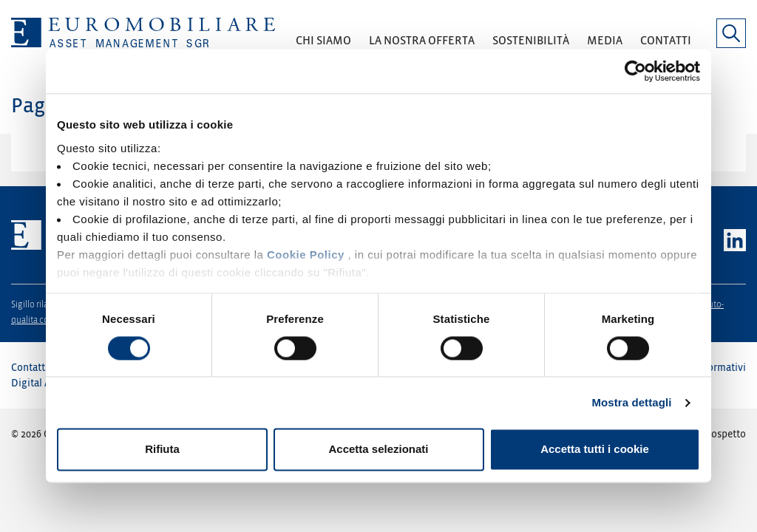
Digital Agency (44, 383)
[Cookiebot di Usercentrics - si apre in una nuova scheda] (635, 71)
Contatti (30, 368)
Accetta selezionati (378, 450)
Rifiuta (162, 450)
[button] (323, 46)
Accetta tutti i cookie (595, 450)
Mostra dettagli (631, 402)
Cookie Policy (306, 255)
